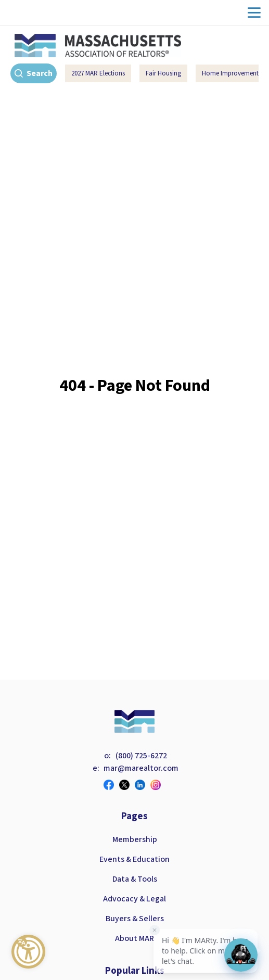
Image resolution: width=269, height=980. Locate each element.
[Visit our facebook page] (111, 785)
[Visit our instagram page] (158, 785)
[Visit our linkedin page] (143, 785)
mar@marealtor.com (141, 768)
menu (254, 13)
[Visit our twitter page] (127, 785)
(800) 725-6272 (141, 756)
